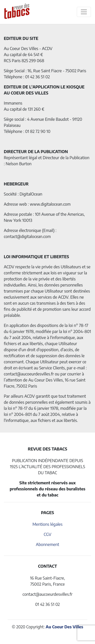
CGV (47, 534)
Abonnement (47, 544)
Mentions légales (48, 524)
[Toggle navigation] (84, 12)
